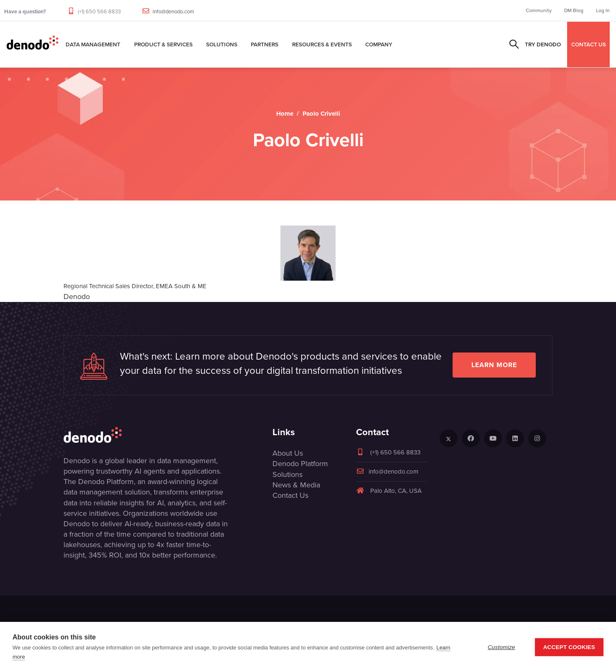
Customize (501, 647)
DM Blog (574, 10)
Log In (603, 10)
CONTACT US (589, 44)
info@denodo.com (173, 11)
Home (285, 114)
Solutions (222, 44)
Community (539, 10)
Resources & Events (322, 44)
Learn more (494, 365)
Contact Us (290, 495)
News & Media (296, 485)
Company (379, 44)
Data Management (93, 44)
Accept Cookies (569, 647)
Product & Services (163, 44)
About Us (288, 453)
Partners (265, 44)
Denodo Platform (300, 464)
